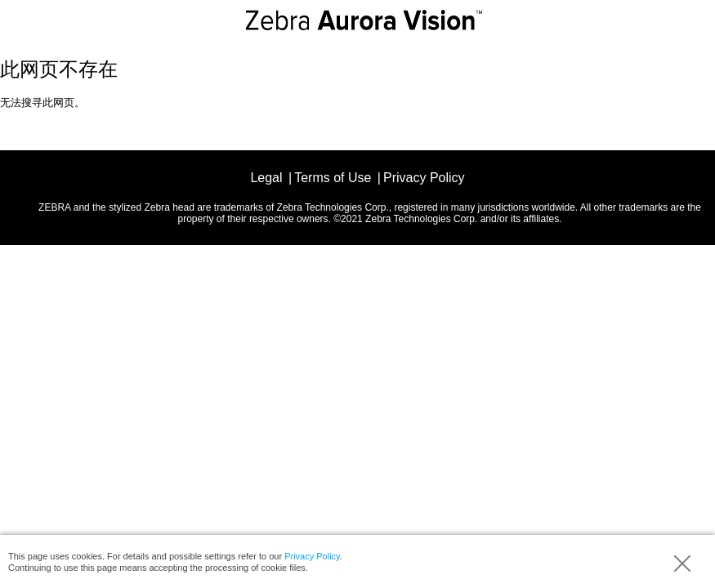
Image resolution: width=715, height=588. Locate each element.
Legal (266, 178)
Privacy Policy (312, 556)
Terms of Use (333, 178)
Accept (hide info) (682, 563)
